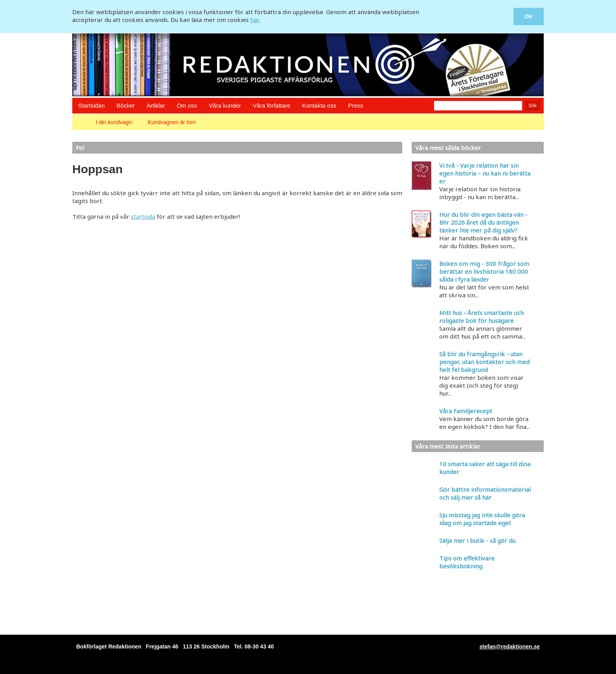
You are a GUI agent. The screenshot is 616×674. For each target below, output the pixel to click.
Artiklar (156, 105)
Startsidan (92, 105)
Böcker (126, 105)
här (255, 20)
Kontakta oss (319, 105)
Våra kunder (225, 105)
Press (356, 105)
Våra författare (271, 105)
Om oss (187, 105)
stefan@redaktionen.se (510, 647)
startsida (143, 216)
